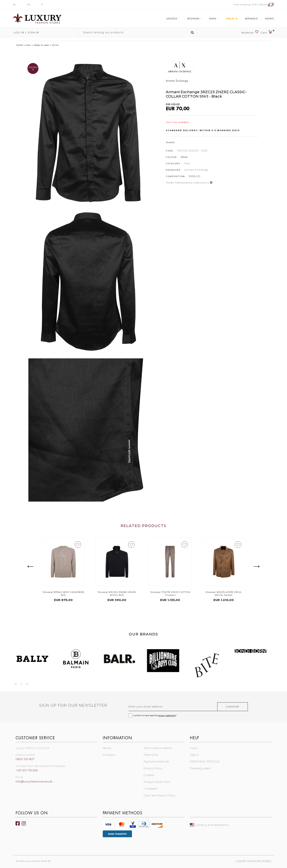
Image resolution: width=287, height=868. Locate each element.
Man (214, 18)
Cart (267, 32)
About (107, 748)
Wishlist (250, 32)
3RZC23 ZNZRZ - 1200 (192, 151)
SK (14, 4)
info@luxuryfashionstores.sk (34, 781)
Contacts (109, 755)
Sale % (232, 18)
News (270, 18)
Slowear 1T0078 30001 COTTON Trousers (179, 593)
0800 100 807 (25, 759)
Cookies (149, 775)
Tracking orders (200, 768)
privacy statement (167, 715)
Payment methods (156, 762)
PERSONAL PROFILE (205, 762)
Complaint (150, 789)
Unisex (173, 18)
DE (29, 4)
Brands (252, 18)
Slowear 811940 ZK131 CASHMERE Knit (72, 593)
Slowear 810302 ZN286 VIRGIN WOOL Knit (126, 593)
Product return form (157, 782)
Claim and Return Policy (160, 795)
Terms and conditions (158, 748)
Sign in (33, 32)
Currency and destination (209, 825)
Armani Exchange (196, 170)
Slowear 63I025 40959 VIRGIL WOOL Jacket (232, 593)
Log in (18, 32)
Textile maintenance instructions (189, 183)
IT (42, 4)
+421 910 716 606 (27, 770)
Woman (195, 18)
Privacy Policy (153, 768)
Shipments (151, 755)
